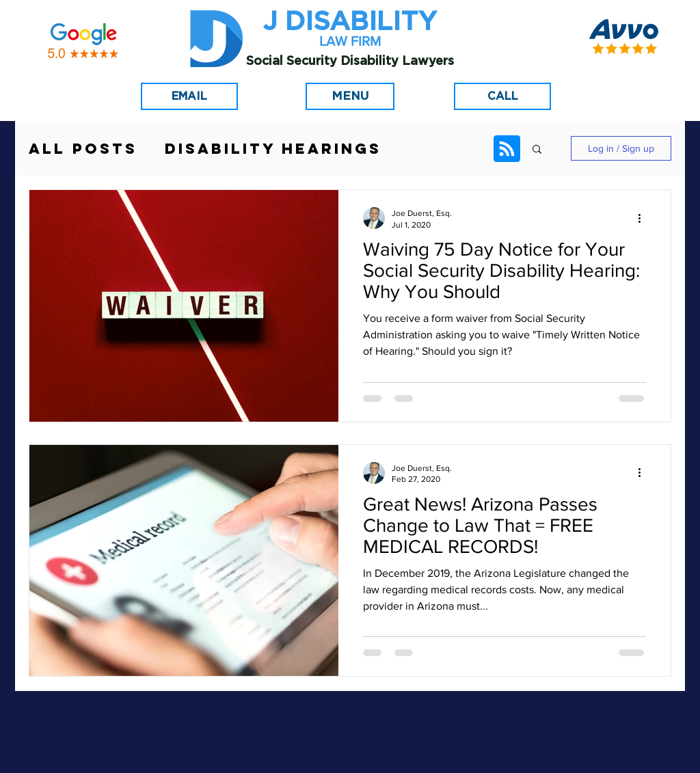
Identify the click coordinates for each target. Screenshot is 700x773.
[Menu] (350, 96)
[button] (537, 150)
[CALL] (502, 96)
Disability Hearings (273, 149)
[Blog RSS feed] (507, 149)
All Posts (83, 149)
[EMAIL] (189, 96)
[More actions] (644, 218)
